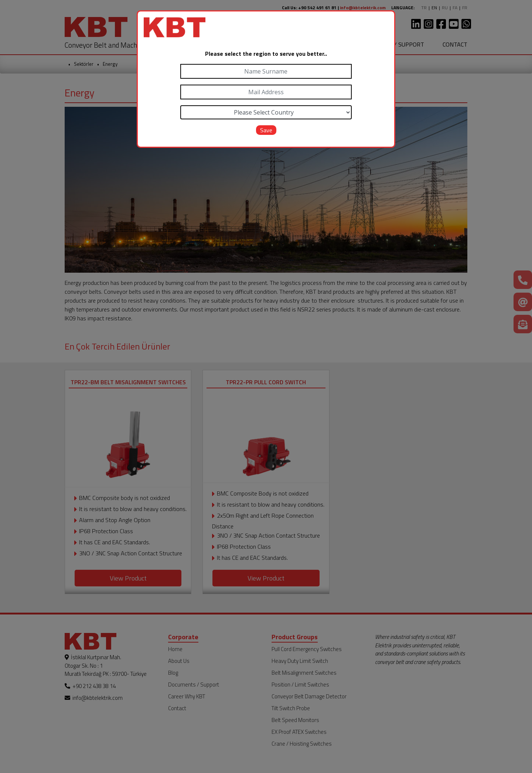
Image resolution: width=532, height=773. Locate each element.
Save (266, 130)
